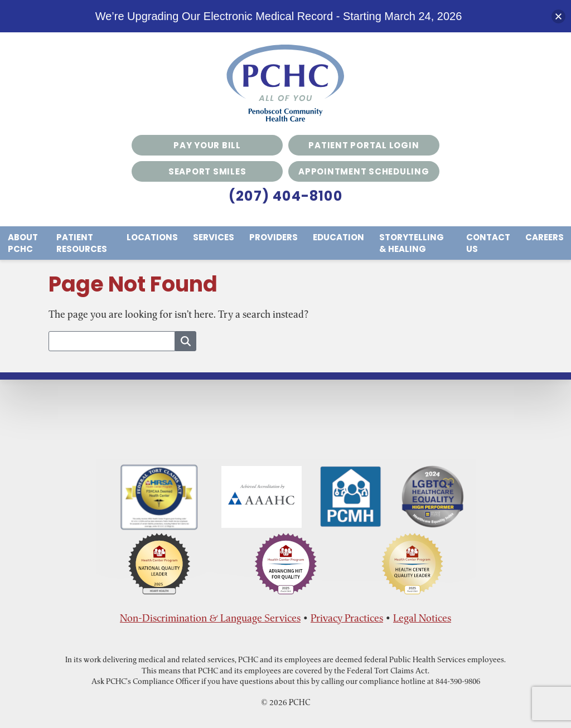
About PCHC (23, 243)
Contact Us (488, 243)
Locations (152, 237)
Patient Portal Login (364, 145)
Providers (274, 237)
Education (338, 237)
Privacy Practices (347, 618)
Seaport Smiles (207, 171)
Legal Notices (422, 618)
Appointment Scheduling (364, 171)
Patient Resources (82, 243)
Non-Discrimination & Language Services (210, 618)
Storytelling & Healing (412, 243)
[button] (558, 16)
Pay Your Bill (207, 145)
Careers (545, 237)
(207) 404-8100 (285, 196)
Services (214, 237)
